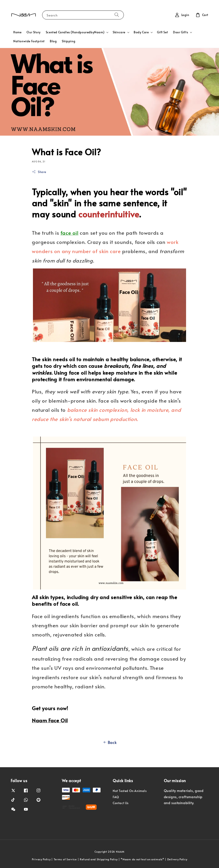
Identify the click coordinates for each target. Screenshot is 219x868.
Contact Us (121, 803)
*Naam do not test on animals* (142, 859)
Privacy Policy (41, 859)
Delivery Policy (177, 859)
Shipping (69, 41)
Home (17, 32)
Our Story (33, 32)
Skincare (119, 32)
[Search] (117, 15)
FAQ (116, 797)
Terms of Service (65, 859)
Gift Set (162, 32)
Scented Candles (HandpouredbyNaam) (75, 32)
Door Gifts (181, 32)
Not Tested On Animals (130, 791)
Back (109, 742)
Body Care (141, 32)
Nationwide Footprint (29, 41)
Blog (53, 41)
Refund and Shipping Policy (99, 859)
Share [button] (39, 172)
